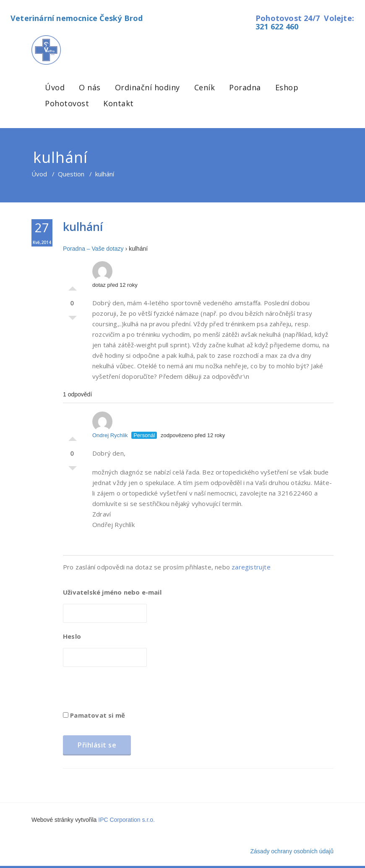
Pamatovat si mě (94, 715)
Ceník (205, 87)
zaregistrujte (251, 567)
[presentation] (127, 692)
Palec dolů (73, 320)
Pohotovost (67, 103)
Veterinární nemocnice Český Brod (77, 18)
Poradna (245, 87)
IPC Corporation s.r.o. (126, 820)
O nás (90, 87)
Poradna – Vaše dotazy (93, 249)
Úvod (55, 87)
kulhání (83, 227)
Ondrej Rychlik (110, 425)
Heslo (72, 636)
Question (71, 174)
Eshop (287, 87)
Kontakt (119, 103)
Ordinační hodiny (147, 87)
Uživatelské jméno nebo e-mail (112, 592)
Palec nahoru (73, 286)
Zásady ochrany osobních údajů (292, 851)
